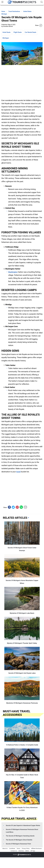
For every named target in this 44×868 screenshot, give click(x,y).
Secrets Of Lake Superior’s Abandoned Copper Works (23, 825)
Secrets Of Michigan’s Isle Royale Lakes (22, 673)
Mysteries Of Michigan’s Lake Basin (22, 613)
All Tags (33, 851)
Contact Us (14, 851)
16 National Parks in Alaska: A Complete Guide (22, 745)
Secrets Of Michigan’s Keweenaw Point (18, 844)
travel (18, 472)
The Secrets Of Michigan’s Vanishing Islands (20, 836)
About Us (5, 848)
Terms (18, 848)
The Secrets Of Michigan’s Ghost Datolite (19, 840)
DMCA (27, 851)
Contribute (12, 848)
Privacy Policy (26, 848)
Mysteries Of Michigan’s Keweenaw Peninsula (22, 703)
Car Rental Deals (30, 32)
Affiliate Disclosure (36, 848)
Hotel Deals (6, 32)
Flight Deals (18, 32)
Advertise (21, 851)
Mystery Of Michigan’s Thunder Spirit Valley (22, 643)
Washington (13, 272)
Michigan (6, 38)
